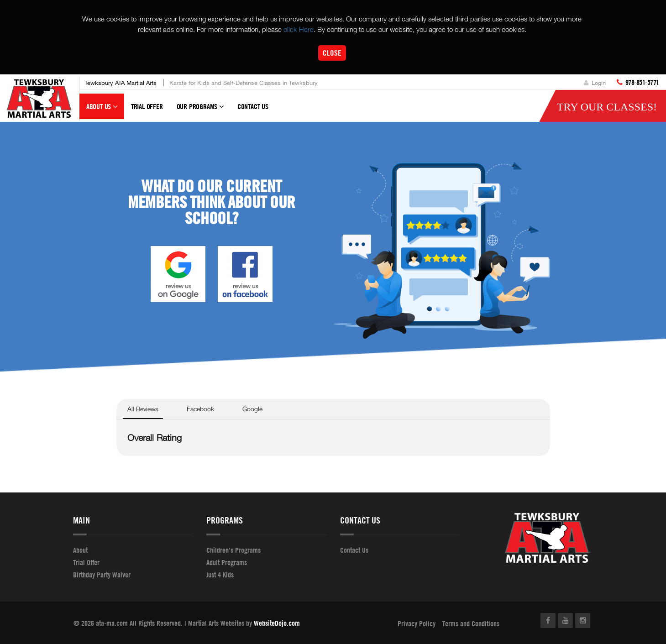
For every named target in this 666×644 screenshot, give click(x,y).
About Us (102, 110)
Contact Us (253, 106)
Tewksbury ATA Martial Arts (121, 83)
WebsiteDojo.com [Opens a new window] (277, 623)
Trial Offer (147, 106)
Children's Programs (233, 550)
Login (595, 83)
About (80, 550)
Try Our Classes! (607, 107)
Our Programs (200, 110)
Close (332, 53)
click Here (299, 29)
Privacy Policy (417, 623)
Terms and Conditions (471, 623)
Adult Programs (227, 562)
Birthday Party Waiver (102, 575)
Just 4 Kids (220, 575)
